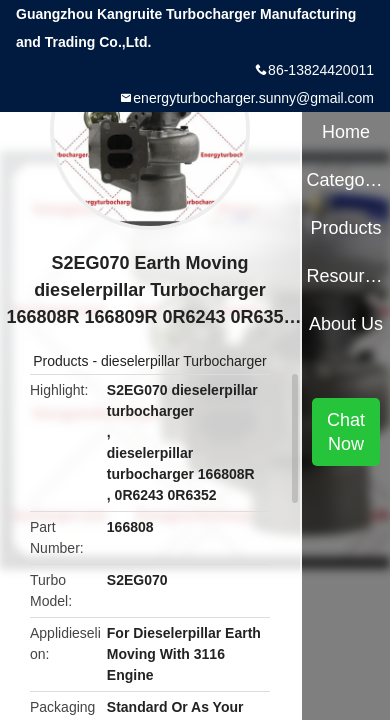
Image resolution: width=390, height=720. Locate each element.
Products (60, 361)
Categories (345, 180)
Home (346, 132)
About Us (346, 324)
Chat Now (346, 432)
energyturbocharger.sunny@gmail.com (253, 98)
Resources (345, 276)
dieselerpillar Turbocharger (184, 361)
